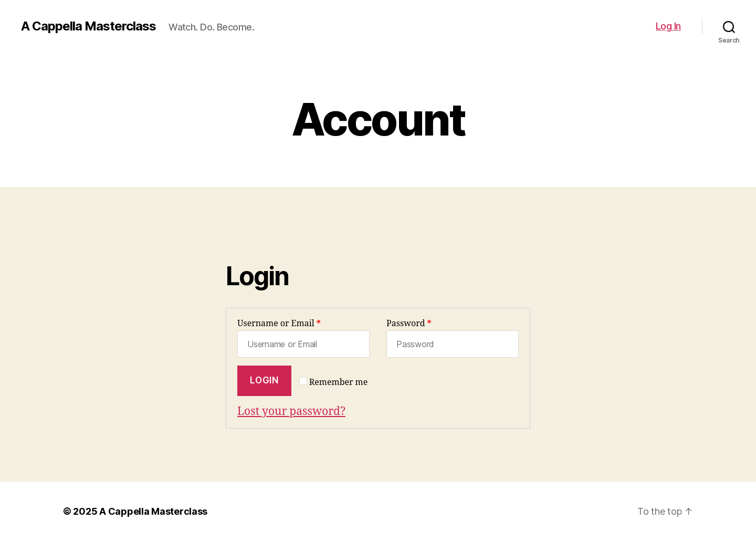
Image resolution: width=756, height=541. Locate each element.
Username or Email (279, 324)
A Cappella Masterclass (88, 26)
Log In (668, 26)
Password (409, 324)
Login (264, 380)
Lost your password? (291, 412)
